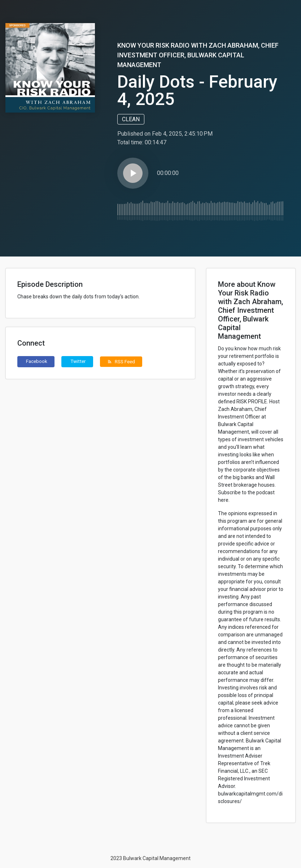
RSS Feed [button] (121, 361)
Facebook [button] (37, 361)
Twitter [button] (78, 361)
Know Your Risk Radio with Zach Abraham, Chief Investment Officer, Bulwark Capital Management (198, 55)
